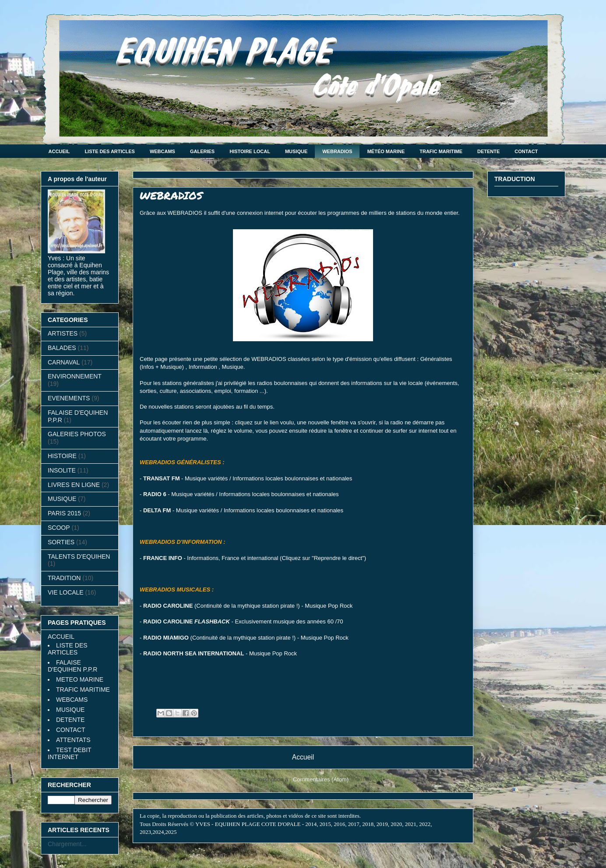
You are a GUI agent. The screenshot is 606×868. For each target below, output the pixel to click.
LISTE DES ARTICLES (110, 151)
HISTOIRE (62, 456)
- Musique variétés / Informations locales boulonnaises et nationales (248, 478)
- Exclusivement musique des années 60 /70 (243, 621)
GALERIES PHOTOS (77, 434)
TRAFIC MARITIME (441, 151)
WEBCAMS (162, 151)
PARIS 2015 (64, 513)
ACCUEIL (59, 151)
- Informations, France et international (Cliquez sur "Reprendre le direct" (254, 558)
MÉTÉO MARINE (386, 151)
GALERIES (202, 151)
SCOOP (59, 528)
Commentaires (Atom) (321, 779)
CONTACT (526, 151)
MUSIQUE (296, 151)
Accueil (303, 757)
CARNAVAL (64, 362)
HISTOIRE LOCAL (250, 151)
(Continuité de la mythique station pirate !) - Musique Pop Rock (248, 606)
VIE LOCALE (66, 592)
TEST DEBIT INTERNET (69, 753)
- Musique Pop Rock (220, 653)
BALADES (62, 348)
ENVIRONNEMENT (75, 376)
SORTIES (61, 542)
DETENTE (488, 151)
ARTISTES (63, 333)
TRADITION (64, 578)
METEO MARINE (80, 679)
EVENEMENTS (69, 398)
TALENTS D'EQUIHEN (79, 556)
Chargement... (67, 844)
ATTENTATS (73, 740)
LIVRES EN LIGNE (74, 485)
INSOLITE (62, 470)
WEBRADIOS (337, 151)
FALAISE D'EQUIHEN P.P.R (72, 666)
